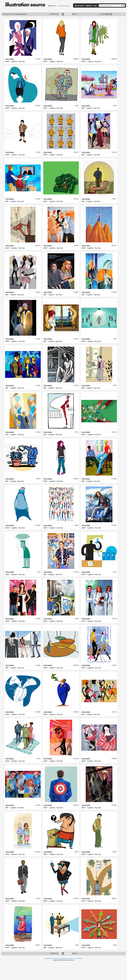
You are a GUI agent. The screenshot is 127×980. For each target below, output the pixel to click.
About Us (57, 958)
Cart (95, 6)
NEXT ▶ (74, 14)
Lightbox (88, 6)
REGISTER (67, 6)
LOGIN (59, 6)
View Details (10, 59)
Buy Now (22, 61)
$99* (83, 108)
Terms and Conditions (76, 958)
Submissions (48, 958)
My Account (79, 6)
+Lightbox (14, 61)
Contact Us (64, 958)
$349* (7, 61)
